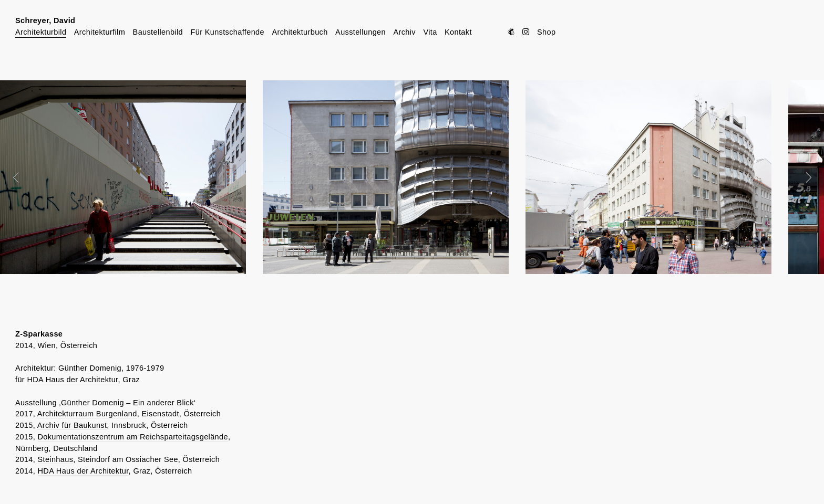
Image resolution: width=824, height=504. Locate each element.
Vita (430, 32)
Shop (546, 32)
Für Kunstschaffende (227, 32)
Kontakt (458, 32)
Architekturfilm (100, 32)
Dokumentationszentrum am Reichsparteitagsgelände (133, 437)
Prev (23, 177)
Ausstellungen (360, 32)
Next (801, 177)
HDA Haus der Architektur (72, 380)
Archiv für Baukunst (72, 425)
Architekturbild (41, 32)
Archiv (404, 32)
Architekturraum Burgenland (87, 414)
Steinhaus (56, 459)
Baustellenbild (158, 32)
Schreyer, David (45, 20)
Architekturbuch (300, 32)
